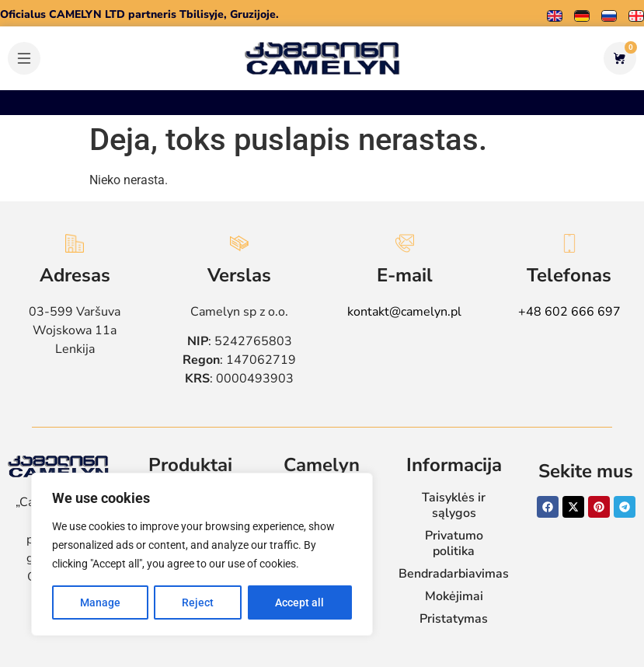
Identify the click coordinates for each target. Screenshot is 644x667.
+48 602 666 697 (569, 312)
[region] (202, 554)
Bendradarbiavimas (454, 574)
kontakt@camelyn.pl (404, 312)
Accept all (299, 602)
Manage (100, 602)
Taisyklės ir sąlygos (454, 505)
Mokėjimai (454, 596)
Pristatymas (454, 619)
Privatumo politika (454, 543)
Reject (198, 602)
